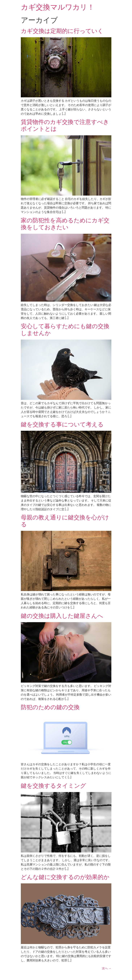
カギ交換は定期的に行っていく (62, 31)
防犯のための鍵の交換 (50, 707)
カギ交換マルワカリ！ (58, 7)
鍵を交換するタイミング (53, 786)
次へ (107, 968)
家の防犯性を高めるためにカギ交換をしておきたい (65, 224)
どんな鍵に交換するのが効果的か (65, 877)
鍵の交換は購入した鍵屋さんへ (62, 616)
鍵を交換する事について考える (62, 424)
